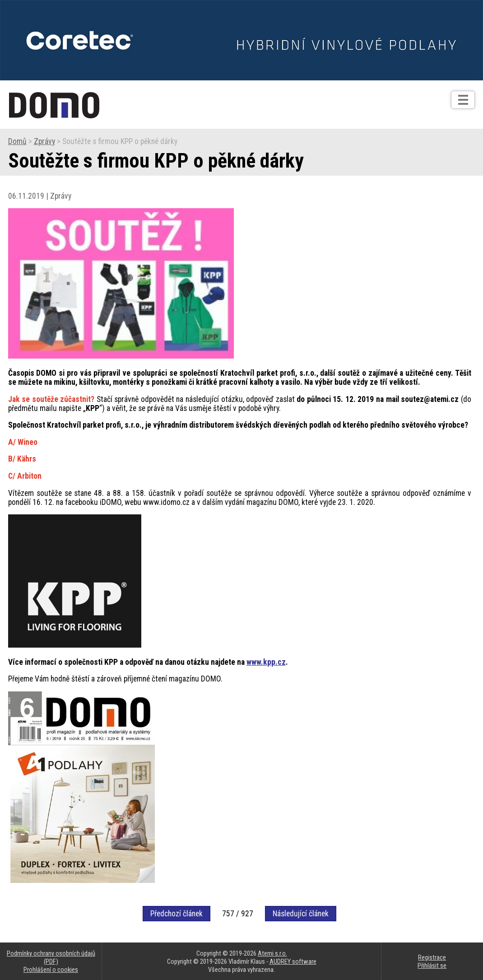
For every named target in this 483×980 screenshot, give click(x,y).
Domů (17, 141)
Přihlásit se (432, 966)
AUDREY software (293, 961)
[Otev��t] (463, 100)
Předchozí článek (176, 914)
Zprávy (44, 141)
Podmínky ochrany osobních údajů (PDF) (51, 957)
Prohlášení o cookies (51, 970)
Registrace (432, 957)
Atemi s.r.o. (272, 953)
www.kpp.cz (266, 662)
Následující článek (301, 914)
